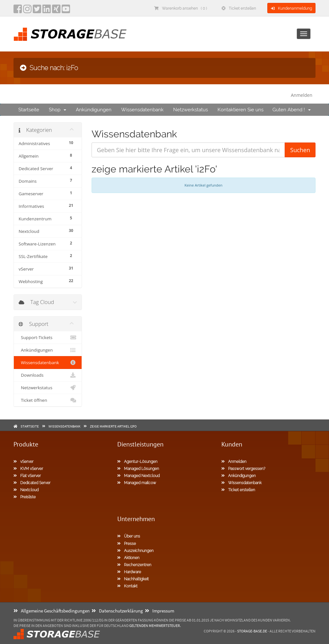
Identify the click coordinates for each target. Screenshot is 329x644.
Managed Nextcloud (138, 476)
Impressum (160, 611)
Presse (127, 544)
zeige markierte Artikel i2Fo (113, 426)
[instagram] (27, 11)
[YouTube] (66, 11)
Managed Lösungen (138, 469)
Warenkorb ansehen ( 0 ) (181, 8)
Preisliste (25, 497)
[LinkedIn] (47, 11)
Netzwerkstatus (191, 110)
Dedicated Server (32, 483)
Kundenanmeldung (291, 8)
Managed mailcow (137, 483)
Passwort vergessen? (243, 469)
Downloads (48, 375)
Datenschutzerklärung (117, 611)
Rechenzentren (134, 565)
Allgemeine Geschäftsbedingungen (52, 611)
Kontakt (127, 586)
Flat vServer (27, 476)
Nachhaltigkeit (133, 579)
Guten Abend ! (292, 110)
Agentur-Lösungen (137, 462)
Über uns (129, 536)
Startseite (29, 110)
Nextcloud (26, 490)
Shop (58, 110)
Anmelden (302, 95)
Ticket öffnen (48, 400)
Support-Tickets (48, 337)
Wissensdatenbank (142, 110)
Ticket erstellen (239, 8)
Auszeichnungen (135, 551)
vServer (23, 462)
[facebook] (18, 11)
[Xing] (56, 11)
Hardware (129, 572)
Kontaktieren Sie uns (240, 110)
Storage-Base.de (252, 631)
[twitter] (37, 11)
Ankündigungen (94, 110)
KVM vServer (28, 469)
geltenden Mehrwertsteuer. (155, 626)
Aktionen (128, 558)
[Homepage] (70, 34)
